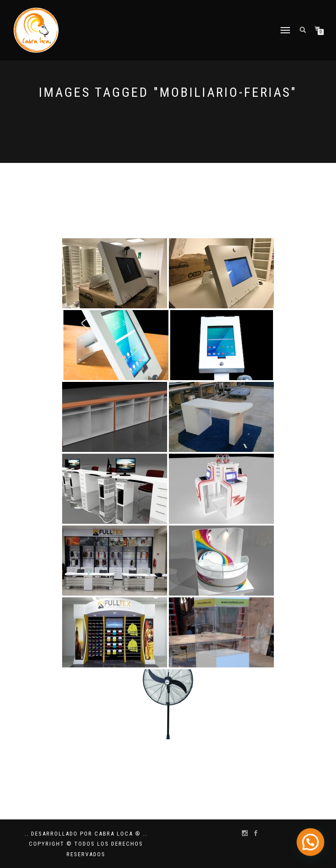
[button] (312, 846)
